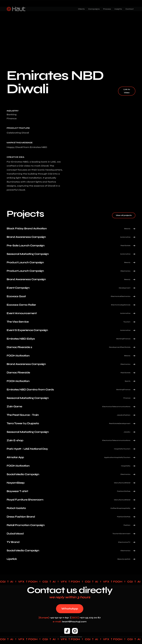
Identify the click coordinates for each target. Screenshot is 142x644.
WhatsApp (70, 609)
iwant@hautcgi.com (70, 622)
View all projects (124, 215)
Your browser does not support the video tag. (108, 125)
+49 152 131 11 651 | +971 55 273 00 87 (70, 618)
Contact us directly (70, 590)
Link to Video (127, 91)
